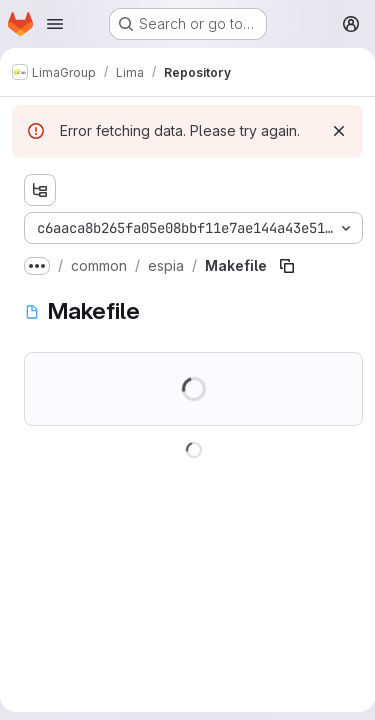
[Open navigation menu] (55, 24)
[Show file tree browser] (40, 190)
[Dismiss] (339, 131)
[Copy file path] (287, 266)
